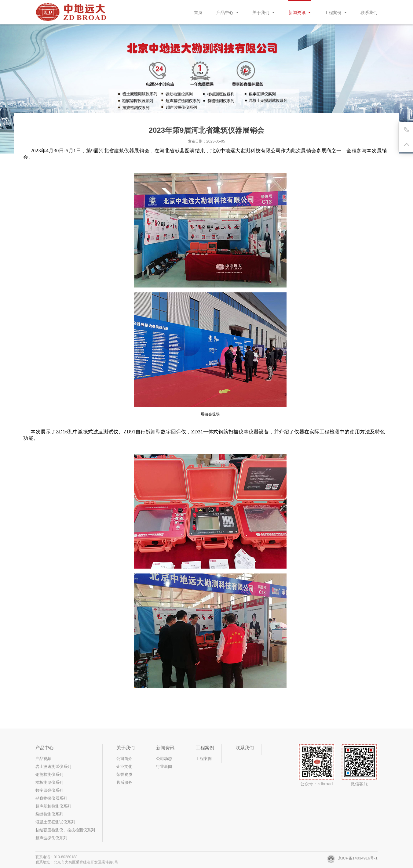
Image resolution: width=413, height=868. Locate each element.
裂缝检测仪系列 (49, 814)
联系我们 (369, 13)
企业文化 (124, 767)
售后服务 (124, 782)
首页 (198, 13)
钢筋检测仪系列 (49, 774)
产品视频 (43, 759)
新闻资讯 (300, 13)
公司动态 (164, 759)
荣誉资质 (124, 774)
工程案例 (336, 13)
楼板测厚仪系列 (49, 782)
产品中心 (227, 13)
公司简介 (124, 759)
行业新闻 (164, 767)
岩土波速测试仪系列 (53, 767)
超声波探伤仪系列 (51, 838)
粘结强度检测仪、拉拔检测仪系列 (65, 830)
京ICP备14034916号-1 (352, 858)
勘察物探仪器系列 (51, 798)
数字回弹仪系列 (49, 790)
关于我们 (263, 13)
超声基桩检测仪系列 (53, 806)
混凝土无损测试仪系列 (55, 822)
